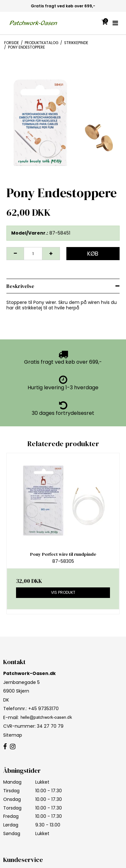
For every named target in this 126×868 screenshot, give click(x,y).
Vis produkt (63, 592)
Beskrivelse (20, 286)
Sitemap (13, 735)
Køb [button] (93, 254)
